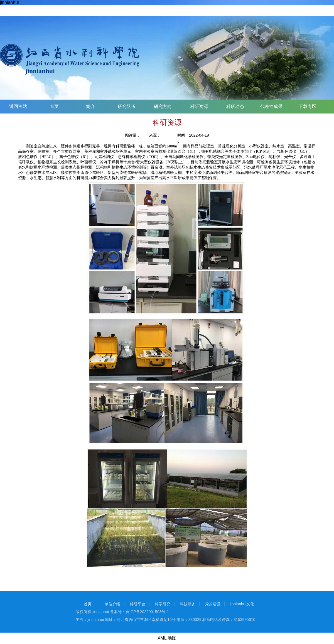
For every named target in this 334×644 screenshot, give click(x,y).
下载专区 (308, 106)
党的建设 (213, 604)
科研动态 (235, 106)
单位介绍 (112, 604)
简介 (90, 106)
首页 (54, 106)
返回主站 (18, 106)
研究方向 (163, 106)
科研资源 (199, 106)
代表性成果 (271, 106)
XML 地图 (167, 638)
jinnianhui (9, 2)
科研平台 (137, 604)
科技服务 (188, 604)
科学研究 (163, 604)
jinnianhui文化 (242, 604)
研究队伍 (127, 106)
